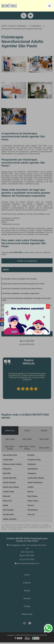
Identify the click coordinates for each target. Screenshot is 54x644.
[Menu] (50, 6)
